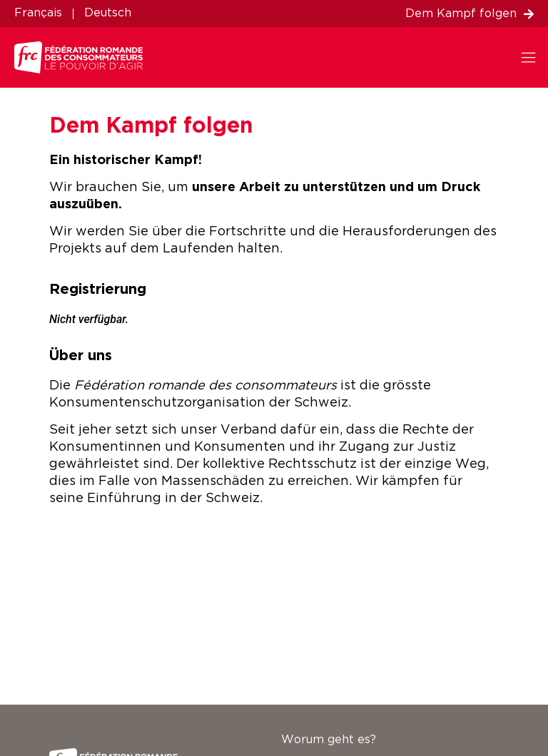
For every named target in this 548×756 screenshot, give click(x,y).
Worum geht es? (329, 740)
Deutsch (108, 13)
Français (38, 13)
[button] (532, 57)
